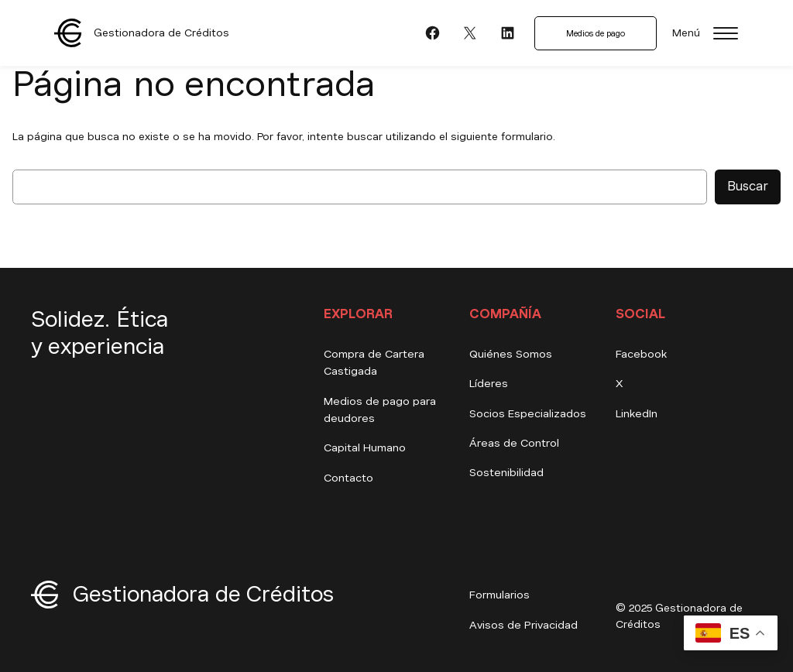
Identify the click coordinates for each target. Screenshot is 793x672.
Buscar (748, 186)
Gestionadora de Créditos (161, 33)
